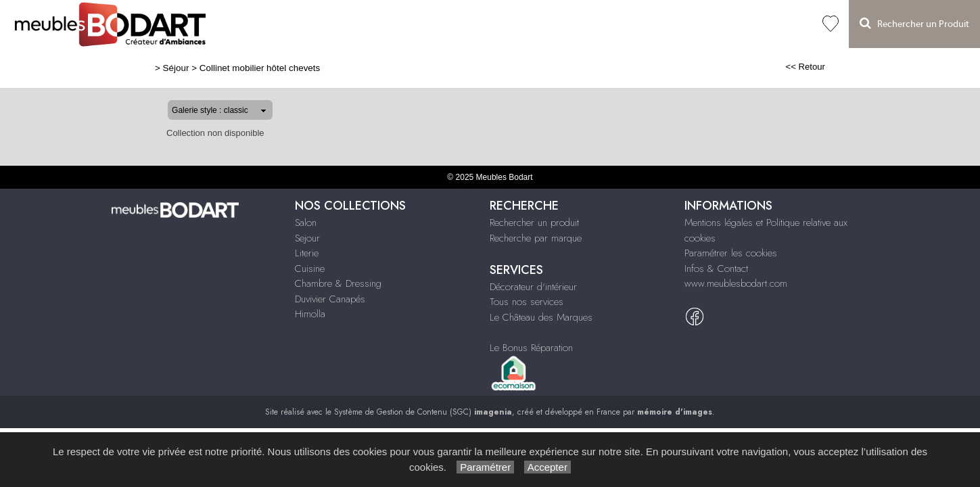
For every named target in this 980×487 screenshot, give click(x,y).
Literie (341, 24)
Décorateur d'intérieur (533, 287)
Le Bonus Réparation (531, 348)
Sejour (307, 238)
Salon (270, 24)
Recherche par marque (536, 238)
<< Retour (849, 67)
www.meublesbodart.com (736, 283)
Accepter (547, 467)
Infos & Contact (716, 269)
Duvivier (515, 24)
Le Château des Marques (541, 317)
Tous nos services (527, 302)
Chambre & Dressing (446, 24)
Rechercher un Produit (914, 23)
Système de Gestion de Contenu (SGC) (423, 412)
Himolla (558, 24)
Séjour (305, 24)
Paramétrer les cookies (731, 253)
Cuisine (379, 24)
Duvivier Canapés (330, 299)
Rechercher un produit (534, 223)
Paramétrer (485, 467)
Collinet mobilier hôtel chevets (216, 68)
